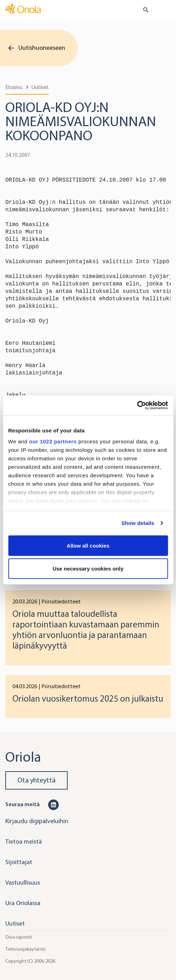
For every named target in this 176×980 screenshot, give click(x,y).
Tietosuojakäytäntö (25, 949)
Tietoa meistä (24, 842)
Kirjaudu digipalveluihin (37, 821)
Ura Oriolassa (23, 903)
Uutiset (40, 87)
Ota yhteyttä (36, 780)
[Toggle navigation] (166, 10)
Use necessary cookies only (88, 569)
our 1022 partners (53, 441)
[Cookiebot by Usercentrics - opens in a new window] (137, 406)
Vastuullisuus (23, 882)
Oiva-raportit (19, 937)
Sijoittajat (19, 862)
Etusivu (14, 87)
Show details (138, 523)
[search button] (143, 10)
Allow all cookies (88, 545)
